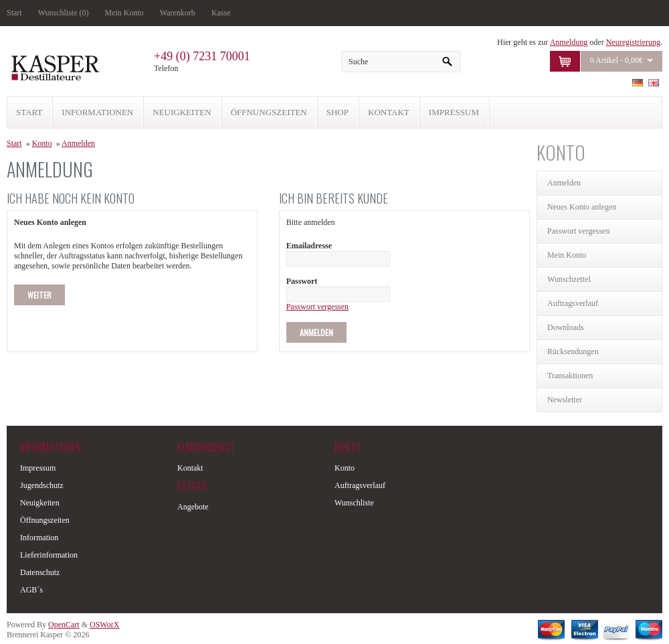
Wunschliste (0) (64, 13)
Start (14, 13)
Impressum (38, 468)
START (29, 112)
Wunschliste (354, 503)
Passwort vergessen (578, 231)
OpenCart (64, 625)
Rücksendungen (573, 351)
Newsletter (565, 400)
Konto (42, 143)
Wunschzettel (569, 279)
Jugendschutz (42, 485)
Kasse (221, 13)
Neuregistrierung (633, 42)
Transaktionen (570, 376)
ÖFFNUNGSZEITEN (269, 112)
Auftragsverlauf (573, 303)
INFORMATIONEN (97, 112)
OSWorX (104, 625)
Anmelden (564, 183)
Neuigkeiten (40, 503)
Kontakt (190, 468)
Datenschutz (40, 572)
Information (39, 538)
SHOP (338, 112)
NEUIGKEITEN (182, 112)
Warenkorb (178, 13)
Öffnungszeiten (45, 520)
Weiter (39, 295)
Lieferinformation (49, 555)
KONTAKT (389, 112)
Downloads (566, 327)
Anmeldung (569, 42)
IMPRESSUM (454, 112)
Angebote (193, 507)
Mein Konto (124, 13)
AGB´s (31, 590)
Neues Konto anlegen (582, 207)
